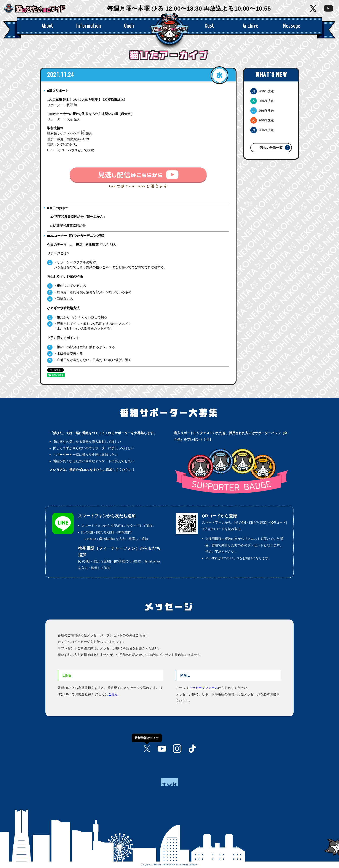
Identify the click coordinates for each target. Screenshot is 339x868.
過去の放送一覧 (271, 148)
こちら (113, 694)
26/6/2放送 (262, 120)
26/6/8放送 (262, 91)
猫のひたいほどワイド (38, 9)
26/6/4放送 (262, 101)
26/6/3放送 (262, 111)
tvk (169, 782)
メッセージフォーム (203, 688)
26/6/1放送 (262, 130)
